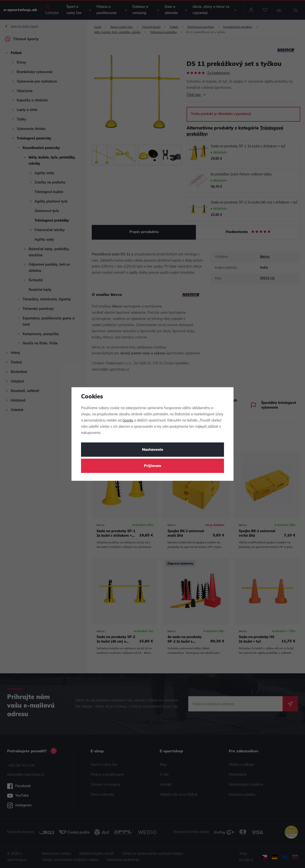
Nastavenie (153, 450)
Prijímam (153, 466)
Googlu (128, 421)
